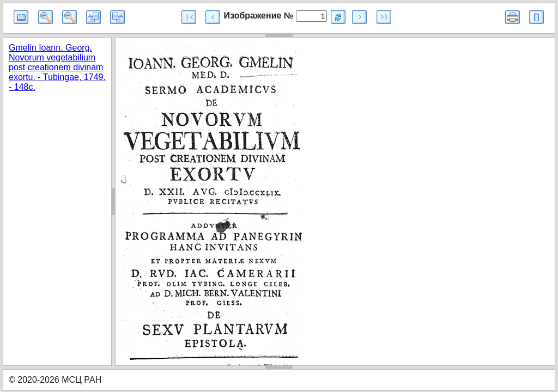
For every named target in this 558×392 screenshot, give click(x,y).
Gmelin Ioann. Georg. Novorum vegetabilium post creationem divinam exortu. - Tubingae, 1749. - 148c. (57, 67)
